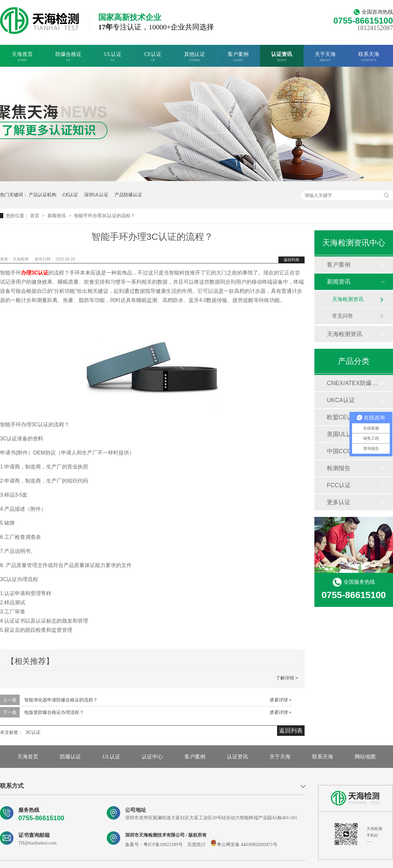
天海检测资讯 (348, 299)
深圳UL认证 (96, 195)
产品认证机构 (43, 195)
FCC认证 (339, 485)
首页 (35, 216)
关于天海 (325, 57)
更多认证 (339, 502)
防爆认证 (70, 757)
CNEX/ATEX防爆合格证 (353, 383)
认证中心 (152, 757)
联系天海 (369, 57)
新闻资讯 (57, 216)
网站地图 (365, 757)
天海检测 (21, 259)
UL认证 (113, 57)
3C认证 (33, 732)
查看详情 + (280, 700)
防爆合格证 (68, 57)
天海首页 (22, 57)
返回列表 (291, 260)
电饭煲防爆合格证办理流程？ (54, 712)
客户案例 (238, 57)
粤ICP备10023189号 (163, 845)
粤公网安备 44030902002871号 (244, 845)
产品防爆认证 (128, 195)
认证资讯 (282, 57)
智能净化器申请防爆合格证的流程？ (61, 700)
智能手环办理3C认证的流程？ (104, 216)
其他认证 (195, 57)
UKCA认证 (341, 400)
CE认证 (153, 57)
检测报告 (339, 468)
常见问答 (343, 316)
